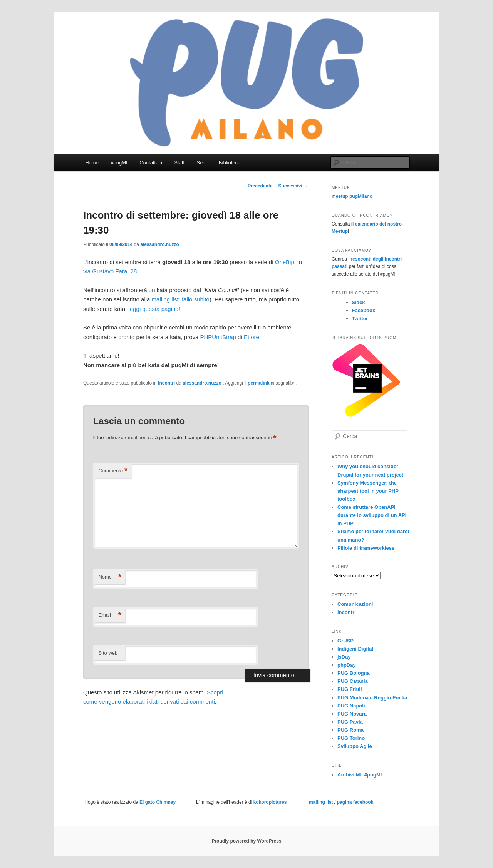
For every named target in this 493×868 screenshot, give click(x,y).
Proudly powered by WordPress (246, 841)
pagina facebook (355, 802)
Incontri (166, 383)
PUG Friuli (350, 689)
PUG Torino (351, 738)
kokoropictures (270, 802)
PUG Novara (352, 714)
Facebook (364, 310)
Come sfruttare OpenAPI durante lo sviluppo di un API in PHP (372, 515)
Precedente (257, 186)
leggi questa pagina (154, 309)
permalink (259, 383)
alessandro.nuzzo (160, 244)
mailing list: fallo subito (181, 299)
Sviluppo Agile (355, 746)
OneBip (285, 262)
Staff (179, 163)
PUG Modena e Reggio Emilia (372, 698)
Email (110, 615)
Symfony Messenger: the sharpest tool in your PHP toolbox (368, 491)
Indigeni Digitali (356, 649)
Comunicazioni (355, 604)
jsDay (344, 657)
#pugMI (119, 163)
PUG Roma (350, 730)
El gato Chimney (158, 802)
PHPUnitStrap (218, 337)
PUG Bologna (354, 673)
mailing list (321, 802)
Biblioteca (230, 163)
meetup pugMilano (352, 196)
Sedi (201, 163)
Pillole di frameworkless (366, 548)
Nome (110, 577)
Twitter (360, 319)
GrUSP (345, 641)
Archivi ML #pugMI (360, 775)
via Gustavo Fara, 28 (110, 271)
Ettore (252, 337)
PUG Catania (353, 681)
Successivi (293, 186)
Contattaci (151, 163)
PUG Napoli (351, 706)
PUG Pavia (350, 722)
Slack (359, 302)
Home (92, 163)
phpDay (347, 665)
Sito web (108, 653)
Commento (113, 471)
